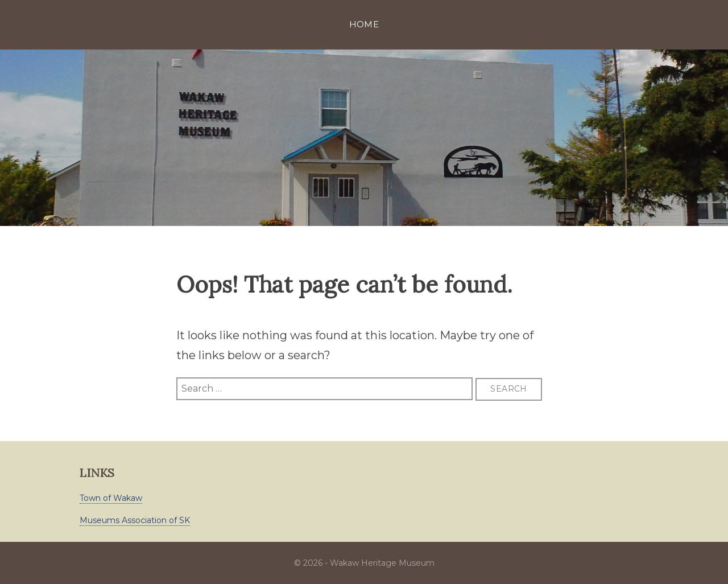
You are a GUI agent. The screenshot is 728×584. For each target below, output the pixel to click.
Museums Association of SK (135, 520)
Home (364, 24)
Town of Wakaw (111, 498)
